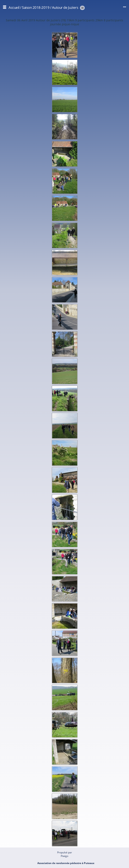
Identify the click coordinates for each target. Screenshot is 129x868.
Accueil (14, 7)
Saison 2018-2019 (36, 7)
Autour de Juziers (65, 7)
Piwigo (64, 856)
